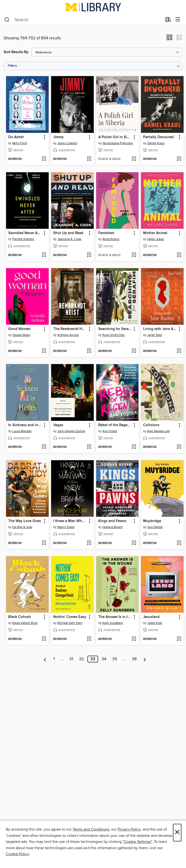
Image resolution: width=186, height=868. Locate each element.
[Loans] (168, 21)
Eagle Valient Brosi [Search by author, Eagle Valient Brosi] (25, 623)
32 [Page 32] (81, 659)
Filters (12, 66)
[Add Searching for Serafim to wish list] (134, 351)
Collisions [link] (151, 425)
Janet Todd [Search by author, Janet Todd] (155, 335)
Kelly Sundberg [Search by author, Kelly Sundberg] (113, 623)
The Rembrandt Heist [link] (70, 329)
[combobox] (83, 20)
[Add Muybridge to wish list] (179, 543)
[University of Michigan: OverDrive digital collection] (93, 7)
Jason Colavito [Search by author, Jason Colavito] (67, 143)
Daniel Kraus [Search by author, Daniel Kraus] (156, 143)
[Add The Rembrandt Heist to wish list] (89, 351)
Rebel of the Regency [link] (115, 425)
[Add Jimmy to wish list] (89, 159)
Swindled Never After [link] (25, 233)
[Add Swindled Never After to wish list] (44, 255)
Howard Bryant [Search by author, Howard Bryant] (112, 527)
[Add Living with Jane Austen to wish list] (179, 351)
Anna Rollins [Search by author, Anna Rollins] (111, 239)
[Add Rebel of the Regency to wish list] (134, 447)
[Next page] (145, 659)
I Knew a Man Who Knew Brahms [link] (70, 521)
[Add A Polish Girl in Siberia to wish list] (134, 159)
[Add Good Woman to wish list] (44, 351)
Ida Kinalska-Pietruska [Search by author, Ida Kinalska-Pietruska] (118, 143)
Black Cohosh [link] (20, 617)
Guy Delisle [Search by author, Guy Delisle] (155, 527)
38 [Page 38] (134, 659)
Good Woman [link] (19, 329)
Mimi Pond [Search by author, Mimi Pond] (20, 143)
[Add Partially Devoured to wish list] (179, 159)
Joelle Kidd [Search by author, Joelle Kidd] (155, 623)
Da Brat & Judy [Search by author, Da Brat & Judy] (22, 527)
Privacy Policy (129, 829)
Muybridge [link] (152, 521)
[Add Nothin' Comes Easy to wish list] (89, 639)
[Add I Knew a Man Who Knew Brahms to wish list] (89, 543)
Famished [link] (106, 233)
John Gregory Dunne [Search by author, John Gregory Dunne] (71, 431)
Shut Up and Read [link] (68, 233)
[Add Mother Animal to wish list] (179, 255)
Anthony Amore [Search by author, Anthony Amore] (68, 335)
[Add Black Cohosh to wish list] (44, 639)
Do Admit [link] (16, 137)
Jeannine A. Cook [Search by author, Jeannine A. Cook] (69, 239)
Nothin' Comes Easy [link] (70, 617)
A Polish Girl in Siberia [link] (115, 137)
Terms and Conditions (91, 829)
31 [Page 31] (71, 659)
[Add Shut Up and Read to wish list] (89, 255)
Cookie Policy (17, 854)
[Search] (7, 20)
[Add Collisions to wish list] (179, 447)
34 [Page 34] (104, 659)
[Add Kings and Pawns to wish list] (134, 543)
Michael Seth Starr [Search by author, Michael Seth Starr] (70, 623)
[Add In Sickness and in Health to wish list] (44, 447)
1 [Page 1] (54, 659)
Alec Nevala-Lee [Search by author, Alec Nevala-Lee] (158, 431)
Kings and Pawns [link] (112, 521)
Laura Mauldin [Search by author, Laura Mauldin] (22, 431)
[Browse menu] (178, 20)
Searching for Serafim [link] (115, 329)
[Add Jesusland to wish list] (179, 639)
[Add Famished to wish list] (134, 255)
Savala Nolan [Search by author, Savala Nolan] (21, 335)
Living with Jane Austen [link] (160, 329)
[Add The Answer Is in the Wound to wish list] (134, 639)
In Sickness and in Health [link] (25, 425)
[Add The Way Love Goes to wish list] (44, 543)
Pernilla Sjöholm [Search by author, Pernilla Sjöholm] (23, 239)
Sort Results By (16, 52)
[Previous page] (45, 659)
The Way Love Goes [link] (25, 521)
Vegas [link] (58, 425)
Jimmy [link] (58, 137)
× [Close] (177, 833)
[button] (169, 39)
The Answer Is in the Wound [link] (115, 617)
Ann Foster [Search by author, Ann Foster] (110, 431)
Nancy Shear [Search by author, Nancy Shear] (66, 527)
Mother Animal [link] (155, 233)
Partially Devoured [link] (158, 137)
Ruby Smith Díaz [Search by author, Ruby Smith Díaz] (114, 335)
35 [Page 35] (115, 659)
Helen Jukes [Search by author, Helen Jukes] (156, 239)
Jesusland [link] (151, 617)
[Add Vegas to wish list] (89, 447)
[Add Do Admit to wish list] (44, 159)
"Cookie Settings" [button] (137, 842)
